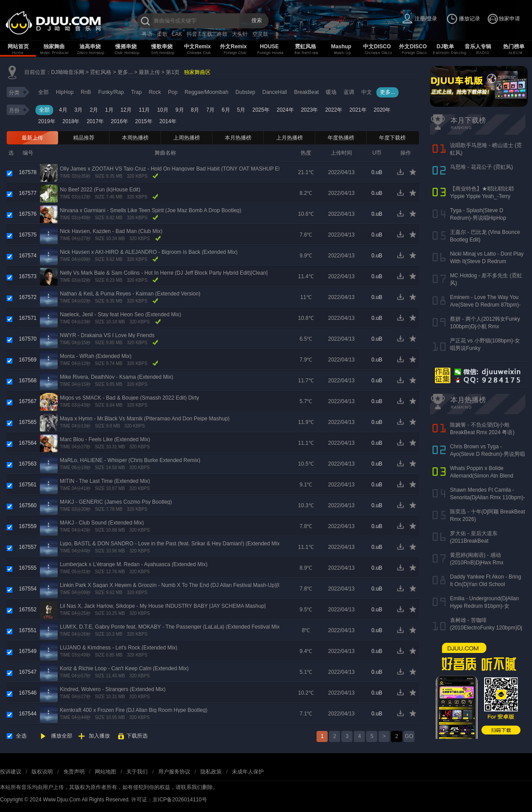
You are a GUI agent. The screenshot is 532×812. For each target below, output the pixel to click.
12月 (126, 110)
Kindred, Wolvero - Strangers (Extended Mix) (113, 689)
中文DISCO (377, 47)
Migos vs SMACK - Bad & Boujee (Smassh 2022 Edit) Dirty (129, 398)
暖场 (331, 92)
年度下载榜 (392, 138)
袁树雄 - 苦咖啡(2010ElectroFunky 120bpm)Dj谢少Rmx (486, 628)
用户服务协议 (174, 772)
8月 (195, 110)
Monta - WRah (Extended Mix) (96, 356)
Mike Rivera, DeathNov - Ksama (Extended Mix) (116, 377)
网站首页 (18, 47)
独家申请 (509, 19)
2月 (94, 110)
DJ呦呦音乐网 (68, 72)
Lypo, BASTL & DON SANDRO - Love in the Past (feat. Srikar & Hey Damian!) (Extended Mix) (171, 544)
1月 (109, 110)
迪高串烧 (90, 47)
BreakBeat (306, 92)
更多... (125, 72)
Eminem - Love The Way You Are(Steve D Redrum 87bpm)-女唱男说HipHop (485, 305)
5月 (241, 110)
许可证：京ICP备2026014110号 (169, 800)
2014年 (168, 121)
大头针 (240, 34)
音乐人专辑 (478, 47)
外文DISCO (413, 47)
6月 (226, 110)
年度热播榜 (341, 138)
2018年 (71, 121)
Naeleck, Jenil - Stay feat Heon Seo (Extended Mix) (120, 315)
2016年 (119, 121)
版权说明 (42, 772)
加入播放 (99, 736)
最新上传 (149, 72)
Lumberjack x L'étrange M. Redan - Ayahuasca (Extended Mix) (134, 564)
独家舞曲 (54, 47)
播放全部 (62, 736)
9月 (180, 110)
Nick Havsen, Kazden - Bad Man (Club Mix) (111, 231)
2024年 (285, 110)
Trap (136, 92)
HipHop (65, 92)
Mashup (341, 47)
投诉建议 (11, 772)
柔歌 (162, 34)
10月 (162, 110)
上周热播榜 (187, 138)
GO (409, 736)
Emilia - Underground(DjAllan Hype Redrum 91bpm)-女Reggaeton (484, 606)
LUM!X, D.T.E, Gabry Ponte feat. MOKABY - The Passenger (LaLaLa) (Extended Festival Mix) (171, 627)
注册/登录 (426, 19)
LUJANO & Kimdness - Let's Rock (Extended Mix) (119, 648)
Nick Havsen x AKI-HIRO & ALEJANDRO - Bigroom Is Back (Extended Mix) (149, 252)
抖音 (192, 34)
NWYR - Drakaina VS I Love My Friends (107, 335)
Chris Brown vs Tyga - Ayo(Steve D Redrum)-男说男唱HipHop (487, 454)
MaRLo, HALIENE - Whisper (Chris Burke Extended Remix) (130, 460)
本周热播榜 (135, 138)
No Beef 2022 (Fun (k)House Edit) (100, 190)
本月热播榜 (238, 138)
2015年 (144, 121)
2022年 (334, 110)
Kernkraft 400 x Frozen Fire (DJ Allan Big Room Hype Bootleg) (134, 710)
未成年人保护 (248, 772)
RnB (86, 92)
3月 (79, 110)
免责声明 (74, 772)
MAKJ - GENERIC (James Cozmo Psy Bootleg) (116, 502)
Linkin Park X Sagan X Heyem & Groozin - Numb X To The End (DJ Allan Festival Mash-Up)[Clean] (176, 585)
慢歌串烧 (162, 47)
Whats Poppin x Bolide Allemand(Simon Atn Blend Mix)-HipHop (482, 476)
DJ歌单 (445, 47)
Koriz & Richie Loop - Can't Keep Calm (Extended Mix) (124, 668)
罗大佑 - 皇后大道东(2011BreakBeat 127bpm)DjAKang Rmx (477, 541)
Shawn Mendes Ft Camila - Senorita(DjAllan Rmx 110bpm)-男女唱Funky (487, 497)
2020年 (382, 110)
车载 (207, 34)
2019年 (47, 121)
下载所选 (137, 736)
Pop (173, 92)
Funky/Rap (111, 92)
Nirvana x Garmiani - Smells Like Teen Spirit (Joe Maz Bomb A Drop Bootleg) (151, 210)
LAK (177, 34)
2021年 (358, 110)
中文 (367, 92)
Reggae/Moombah (206, 92)
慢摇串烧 (126, 47)
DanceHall (275, 92)
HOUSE (269, 47)
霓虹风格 (305, 47)
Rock (155, 92)
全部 (43, 92)
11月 (144, 110)
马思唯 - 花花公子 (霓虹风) (481, 167)
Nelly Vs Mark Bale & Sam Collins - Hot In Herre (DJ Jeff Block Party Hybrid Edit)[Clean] (164, 273)
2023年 (310, 110)
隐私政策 (211, 772)
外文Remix (233, 47)
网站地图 (106, 772)
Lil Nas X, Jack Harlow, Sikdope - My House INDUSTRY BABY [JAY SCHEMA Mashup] (163, 606)
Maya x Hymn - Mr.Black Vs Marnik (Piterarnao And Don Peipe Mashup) (145, 419)
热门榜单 (514, 47)
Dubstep (245, 92)
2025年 (261, 110)
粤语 (147, 34)
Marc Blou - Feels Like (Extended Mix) (105, 439)
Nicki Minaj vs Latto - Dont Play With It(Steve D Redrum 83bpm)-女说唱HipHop (487, 261)
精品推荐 (84, 138)
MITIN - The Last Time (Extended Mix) (105, 481)
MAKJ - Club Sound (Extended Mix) (102, 523)
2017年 (95, 121)
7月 (210, 110)
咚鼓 (222, 34)
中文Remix (197, 47)
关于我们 (137, 772)
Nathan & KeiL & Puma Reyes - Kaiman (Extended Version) (130, 294)
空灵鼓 (260, 34)
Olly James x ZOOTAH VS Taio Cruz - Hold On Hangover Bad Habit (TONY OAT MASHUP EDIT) (174, 169)
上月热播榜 (289, 138)
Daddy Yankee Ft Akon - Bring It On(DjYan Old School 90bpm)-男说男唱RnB (485, 584)
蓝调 (349, 92)
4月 (63, 110)
